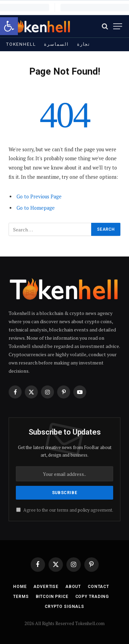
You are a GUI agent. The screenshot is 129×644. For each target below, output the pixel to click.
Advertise (46, 587)
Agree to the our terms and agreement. (65, 510)
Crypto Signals (64, 607)
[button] (9, 26)
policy (84, 510)
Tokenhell (21, 44)
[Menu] (118, 26)
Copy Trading (92, 597)
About (73, 587)
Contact (98, 587)
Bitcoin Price (52, 597)
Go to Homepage (36, 208)
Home (20, 587)
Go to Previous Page (39, 197)
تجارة (84, 44)
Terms (21, 597)
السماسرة (56, 44)
